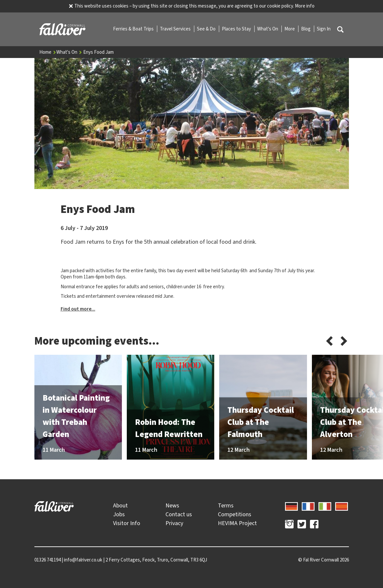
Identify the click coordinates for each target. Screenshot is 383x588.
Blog (306, 29)
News (172, 505)
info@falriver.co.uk (83, 560)
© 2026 (324, 560)
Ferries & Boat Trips (134, 29)
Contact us (179, 514)
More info (305, 6)
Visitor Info (127, 523)
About (120, 505)
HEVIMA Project (237, 523)
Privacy (174, 523)
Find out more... (78, 309)
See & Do (207, 29)
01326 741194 (48, 560)
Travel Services (176, 29)
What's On (268, 29)
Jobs (119, 514)
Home (48, 52)
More (290, 29)
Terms (226, 505)
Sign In (324, 29)
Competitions (235, 514)
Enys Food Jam (98, 52)
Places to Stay (237, 29)
